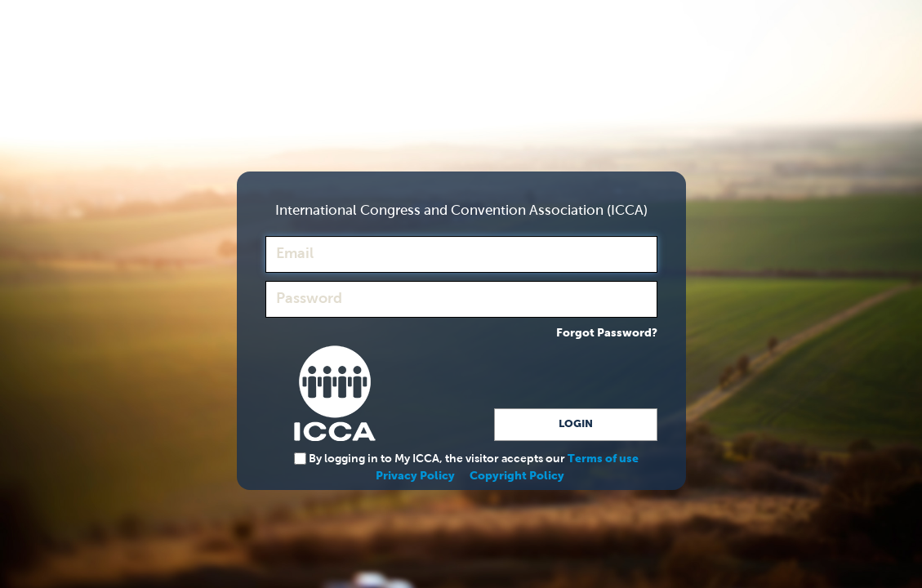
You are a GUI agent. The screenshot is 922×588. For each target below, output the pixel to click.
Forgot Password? (607, 333)
